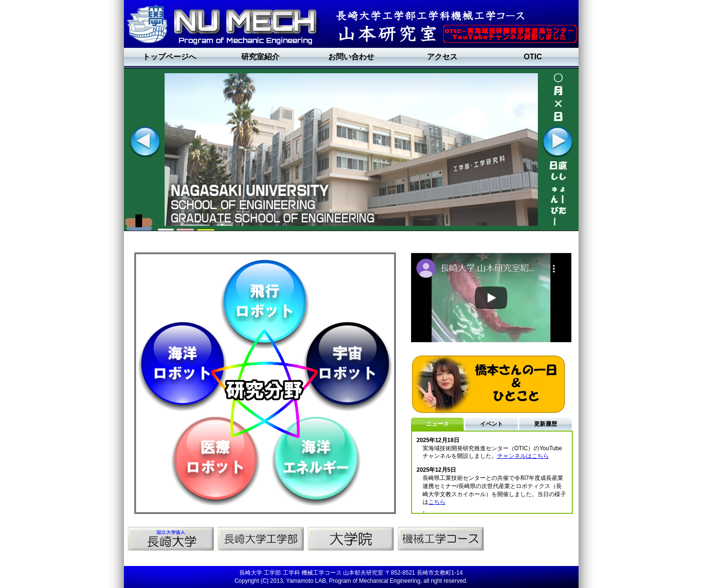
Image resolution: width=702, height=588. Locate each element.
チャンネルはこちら (523, 456)
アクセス (442, 57)
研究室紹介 (260, 57)
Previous (145, 142)
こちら (437, 502)
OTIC (533, 57)
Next (557, 142)
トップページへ (169, 57)
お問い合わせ (351, 57)
